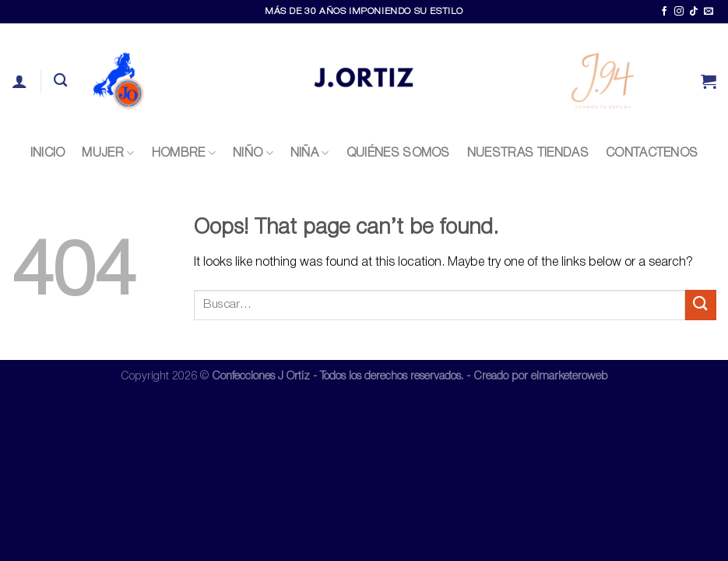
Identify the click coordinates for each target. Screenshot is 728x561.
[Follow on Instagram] (679, 12)
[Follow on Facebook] (664, 12)
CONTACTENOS (652, 153)
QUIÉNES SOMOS (398, 153)
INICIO (48, 153)
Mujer (108, 153)
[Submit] (701, 305)
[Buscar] (60, 81)
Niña (310, 153)
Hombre (184, 153)
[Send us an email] (709, 12)
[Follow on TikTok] (694, 12)
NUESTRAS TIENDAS (528, 153)
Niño (253, 153)
